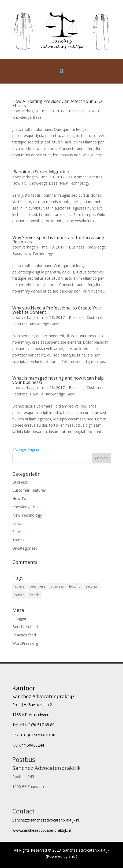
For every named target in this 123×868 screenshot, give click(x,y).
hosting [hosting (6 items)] (75, 586)
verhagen (30, 111)
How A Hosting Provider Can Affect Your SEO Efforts (57, 103)
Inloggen (20, 618)
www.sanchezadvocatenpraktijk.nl (42, 830)
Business (77, 111)
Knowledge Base (27, 117)
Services (19, 532)
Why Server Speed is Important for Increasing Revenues (58, 240)
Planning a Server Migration (41, 172)
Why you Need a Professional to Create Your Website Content (57, 310)
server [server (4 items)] (19, 595)
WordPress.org (25, 643)
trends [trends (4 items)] (34, 595)
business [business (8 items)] (57, 586)
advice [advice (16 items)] (19, 586)
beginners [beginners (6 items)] (37, 586)
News (17, 523)
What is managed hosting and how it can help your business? (58, 380)
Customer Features (86, 177)
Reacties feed (24, 635)
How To (94, 111)
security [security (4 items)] (92, 586)
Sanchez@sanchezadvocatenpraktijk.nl (46, 820)
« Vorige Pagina (26, 449)
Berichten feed (25, 627)
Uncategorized (25, 548)
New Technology (74, 183)
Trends (18, 540)
